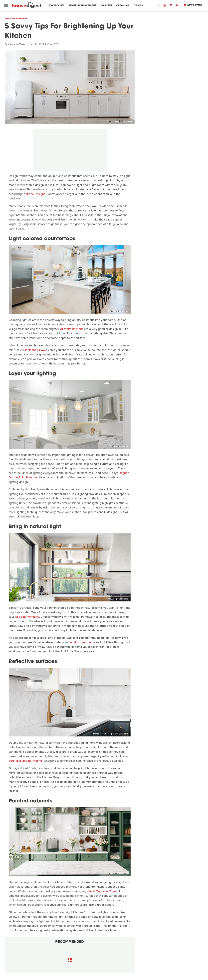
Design (139, 5)
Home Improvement (83, 5)
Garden (106, 5)
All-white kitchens (72, 329)
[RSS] (177, 6)
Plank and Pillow (34, 350)
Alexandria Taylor (17, 44)
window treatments (82, 642)
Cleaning (123, 5)
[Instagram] (165, 6)
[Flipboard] (171, 6)
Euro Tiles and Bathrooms (26, 761)
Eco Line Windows (27, 617)
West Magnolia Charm (103, 891)
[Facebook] (159, 6)
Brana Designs (36, 194)
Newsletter (193, 5)
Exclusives (57, 5)
